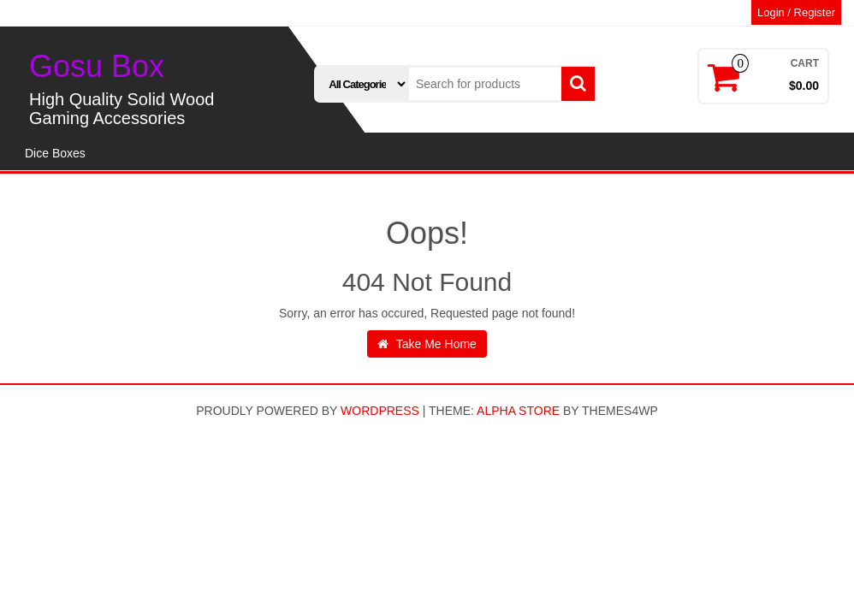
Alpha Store (518, 411)
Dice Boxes (55, 153)
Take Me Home (427, 344)
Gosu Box (97, 66)
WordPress (380, 411)
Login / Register (796, 12)
